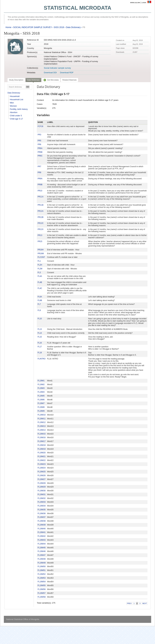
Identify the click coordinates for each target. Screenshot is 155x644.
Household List (17, 99)
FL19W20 (42, 453)
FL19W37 (42, 517)
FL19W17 (42, 441)
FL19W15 (42, 434)
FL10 (40, 319)
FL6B (40, 300)
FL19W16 (42, 438)
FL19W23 (42, 464)
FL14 (40, 333)
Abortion (14, 112)
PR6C (40, 156)
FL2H (40, 265)
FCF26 (40, 126)
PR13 (40, 235)
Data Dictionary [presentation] (33, 80)
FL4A (40, 276)
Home (8, 27)
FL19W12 (42, 422)
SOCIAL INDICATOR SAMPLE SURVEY (33, 27)
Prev (129, 603)
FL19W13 (42, 426)
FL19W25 (42, 472)
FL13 (40, 329)
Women (13, 106)
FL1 (39, 261)
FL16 (40, 343)
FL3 (39, 273)
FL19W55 (42, 585)
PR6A (40, 148)
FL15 (40, 337)
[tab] (16, 80)
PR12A (41, 211)
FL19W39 (42, 525)
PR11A (41, 197)
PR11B (41, 205)
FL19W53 (42, 578)
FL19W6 (41, 400)
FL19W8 (41, 407)
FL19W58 (42, 597)
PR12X (41, 229)
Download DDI (50, 73)
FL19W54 (42, 582)
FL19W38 (42, 521)
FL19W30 (42, 491)
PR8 (39, 172)
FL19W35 (42, 510)
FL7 (39, 304)
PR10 (40, 191)
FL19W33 (42, 502)
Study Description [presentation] (16, 80)
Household (15, 96)
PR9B (40, 185)
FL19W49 (42, 563)
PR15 (40, 241)
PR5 (39, 141)
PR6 (39, 144)
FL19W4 (41, 392)
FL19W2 (41, 385)
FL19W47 (42, 555)
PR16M (41, 254)
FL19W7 (41, 403)
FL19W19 (42, 449)
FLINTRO (42, 359)
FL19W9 (41, 411)
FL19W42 (42, 536)
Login (144, 3)
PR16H (41, 250)
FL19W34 (42, 506)
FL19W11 (42, 419)
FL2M (40, 269)
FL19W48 (42, 559)
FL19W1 (41, 381)
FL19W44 (42, 544)
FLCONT (41, 257)
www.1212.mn (135, 3)
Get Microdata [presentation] (51, 80)
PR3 (39, 135)
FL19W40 (42, 529)
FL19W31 (42, 494)
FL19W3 (41, 388)
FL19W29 (42, 487)
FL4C (40, 288)
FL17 (40, 347)
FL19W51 (42, 570)
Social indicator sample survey (57, 68)
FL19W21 (42, 456)
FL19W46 (42, 551)
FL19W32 (42, 498)
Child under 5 (16, 116)
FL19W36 (42, 513)
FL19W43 (42, 540)
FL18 (40, 353)
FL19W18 (42, 445)
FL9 (39, 310)
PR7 (39, 167)
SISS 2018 (59, 27)
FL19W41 (42, 532)
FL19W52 (42, 574)
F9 (84, 27)
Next (145, 603)
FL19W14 (42, 430)
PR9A (40, 179)
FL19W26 (42, 475)
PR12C (41, 223)
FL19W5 (41, 396)
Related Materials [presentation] (69, 80)
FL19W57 (42, 593)
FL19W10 (42, 415)
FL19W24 (42, 468)
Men (12, 103)
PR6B (40, 152)
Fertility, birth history (19, 109)
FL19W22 (42, 460)
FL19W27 (42, 479)
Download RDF (67, 73)
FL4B (40, 282)
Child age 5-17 (16, 119)
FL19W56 (42, 589)
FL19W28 (42, 483)
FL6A (40, 297)
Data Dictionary (73, 27)
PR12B (41, 217)
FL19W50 (42, 566)
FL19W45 (42, 548)
